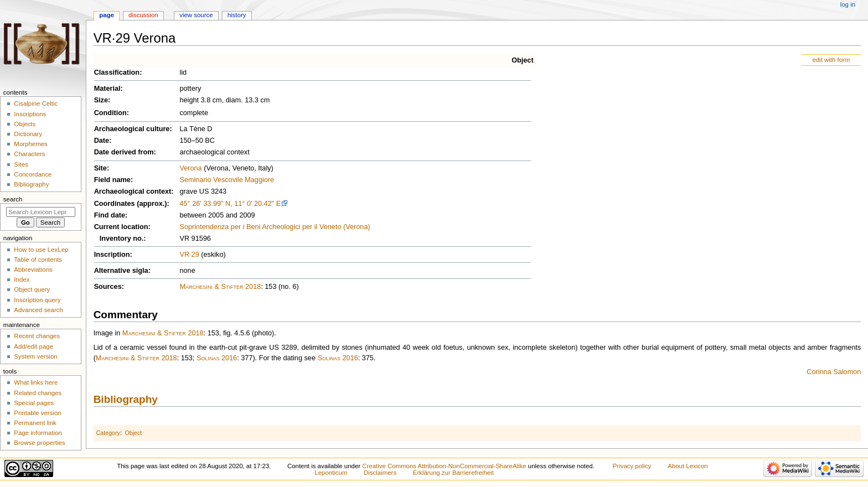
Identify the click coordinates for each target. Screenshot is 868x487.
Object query (32, 289)
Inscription (112, 255)
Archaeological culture (132, 129)
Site (100, 168)
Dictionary (28, 134)
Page (107, 15)
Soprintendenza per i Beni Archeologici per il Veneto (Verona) (275, 227)
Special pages (34, 403)
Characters (29, 154)
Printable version (37, 413)
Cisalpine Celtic (36, 103)
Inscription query (37, 300)
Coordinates (115, 204)
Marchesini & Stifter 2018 (220, 287)
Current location (121, 227)
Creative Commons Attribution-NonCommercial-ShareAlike (444, 466)
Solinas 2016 (217, 358)
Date (102, 141)
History (237, 15)
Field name (112, 180)
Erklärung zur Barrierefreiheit (453, 473)
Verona (190, 168)
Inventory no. (122, 239)
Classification (117, 72)
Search (13, 199)
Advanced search (38, 310)
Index (22, 279)
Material (107, 89)
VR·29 (189, 255)
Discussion (143, 15)
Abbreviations (33, 270)
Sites (21, 164)
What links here (36, 382)
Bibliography (126, 399)
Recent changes (37, 336)
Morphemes (30, 144)
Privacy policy (632, 466)
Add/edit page (33, 346)
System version (35, 356)
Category (108, 433)
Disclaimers (380, 473)
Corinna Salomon (834, 372)
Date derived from (124, 152)
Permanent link (35, 423)
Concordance (33, 174)
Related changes (38, 393)
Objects (25, 124)
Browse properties (39, 443)
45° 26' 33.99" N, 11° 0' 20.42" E (230, 204)
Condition (110, 113)
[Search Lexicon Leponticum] (41, 212)
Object (522, 60)
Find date (110, 215)
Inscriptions (30, 114)
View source (196, 15)
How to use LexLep (41, 250)
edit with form (831, 60)
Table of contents (38, 260)
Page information (38, 433)
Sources (108, 287)
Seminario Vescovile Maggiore (227, 180)
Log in (848, 4)
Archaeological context (133, 191)
